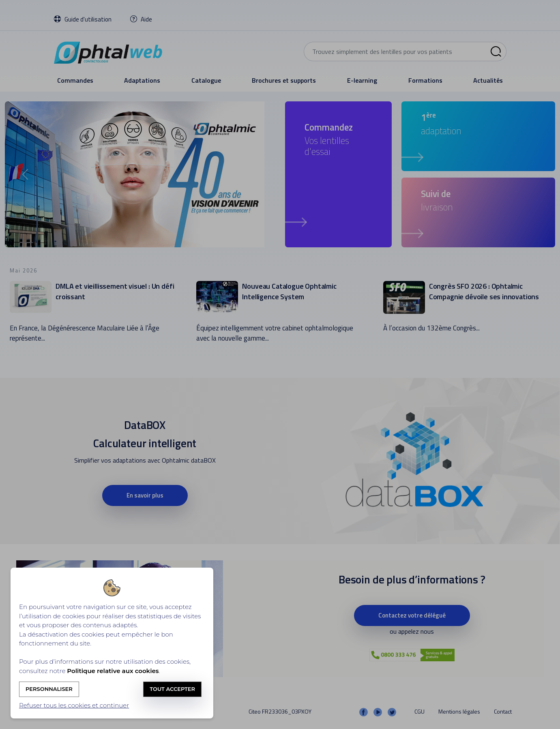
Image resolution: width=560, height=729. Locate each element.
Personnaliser (49, 689)
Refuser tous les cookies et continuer (74, 705)
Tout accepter (172, 689)
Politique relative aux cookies (113, 671)
